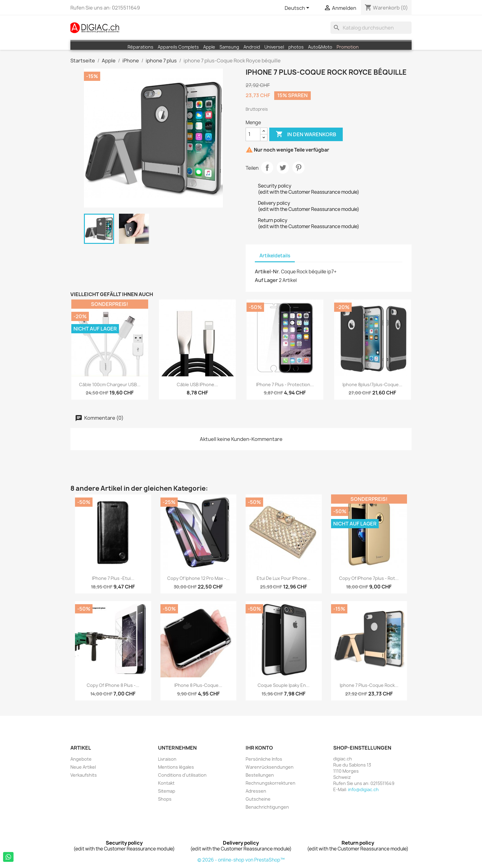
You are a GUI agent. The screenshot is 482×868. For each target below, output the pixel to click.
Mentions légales (176, 767)
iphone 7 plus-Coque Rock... (369, 685)
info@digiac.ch (363, 789)
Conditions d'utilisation (182, 775)
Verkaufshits (84, 775)
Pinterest (298, 168)
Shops (165, 799)
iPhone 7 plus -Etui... (113, 578)
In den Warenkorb (306, 134)
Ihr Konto (259, 748)
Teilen (267, 168)
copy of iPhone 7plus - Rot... (369, 578)
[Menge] (253, 134)
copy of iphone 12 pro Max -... (198, 578)
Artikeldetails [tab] (275, 256)
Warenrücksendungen (270, 767)
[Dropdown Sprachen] (298, 8)
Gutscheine (258, 799)
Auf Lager (266, 280)
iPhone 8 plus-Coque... (198, 685)
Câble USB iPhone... (197, 384)
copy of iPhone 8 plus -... (113, 685)
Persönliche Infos (264, 759)
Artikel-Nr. (267, 271)
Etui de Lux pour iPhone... (284, 578)
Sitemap (167, 791)
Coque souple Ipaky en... (284, 685)
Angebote (81, 759)
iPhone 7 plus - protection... (285, 384)
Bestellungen (260, 775)
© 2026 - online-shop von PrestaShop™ (241, 860)
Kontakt (166, 783)
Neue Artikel (83, 767)
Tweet (283, 168)
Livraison (167, 759)
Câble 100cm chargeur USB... (110, 384)
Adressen (256, 791)
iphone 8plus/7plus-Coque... (372, 384)
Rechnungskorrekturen (271, 783)
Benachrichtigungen (267, 807)
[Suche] (371, 28)
